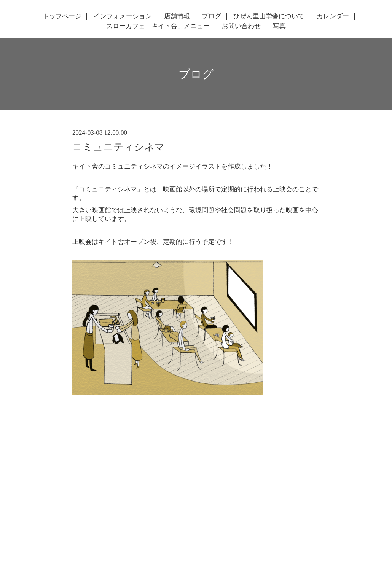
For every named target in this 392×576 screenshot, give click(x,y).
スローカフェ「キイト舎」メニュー (158, 26)
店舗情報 (177, 16)
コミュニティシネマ (119, 147)
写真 (279, 26)
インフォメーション (123, 16)
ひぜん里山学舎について (269, 16)
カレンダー (333, 16)
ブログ (211, 16)
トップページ (62, 16)
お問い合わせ (241, 26)
